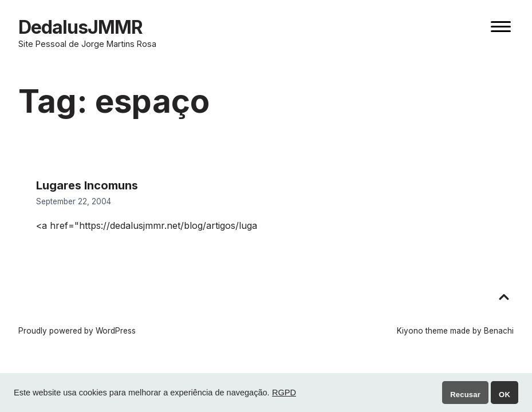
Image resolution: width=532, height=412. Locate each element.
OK (505, 395)
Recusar (465, 395)
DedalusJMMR (80, 27)
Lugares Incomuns (87, 185)
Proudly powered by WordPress (77, 331)
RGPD (284, 393)
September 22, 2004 (74, 201)
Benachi (499, 331)
